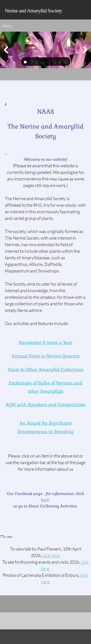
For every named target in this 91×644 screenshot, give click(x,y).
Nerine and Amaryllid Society (33, 11)
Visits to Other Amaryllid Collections (45, 369)
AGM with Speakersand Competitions (45, 405)
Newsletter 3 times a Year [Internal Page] (45, 342)
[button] (25, 62)
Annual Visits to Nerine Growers (46, 356)
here (45, 500)
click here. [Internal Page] (51, 555)
